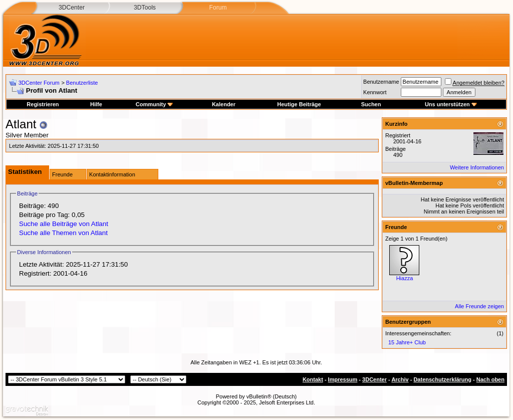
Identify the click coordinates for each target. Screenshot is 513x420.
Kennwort (375, 92)
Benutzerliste (82, 83)
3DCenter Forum (39, 83)
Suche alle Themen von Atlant (63, 233)
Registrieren (43, 104)
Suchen (371, 104)
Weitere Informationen (477, 167)
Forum (218, 8)
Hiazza (405, 278)
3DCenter (72, 8)
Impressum (343, 379)
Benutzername (381, 82)
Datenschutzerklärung (442, 379)
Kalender (224, 104)
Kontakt (313, 379)
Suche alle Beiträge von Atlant (64, 224)
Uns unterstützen (451, 104)
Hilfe (96, 104)
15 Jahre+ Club (407, 342)
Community (155, 104)
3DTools (145, 8)
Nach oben (490, 379)
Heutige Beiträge (299, 104)
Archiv (400, 379)
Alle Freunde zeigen (479, 306)
